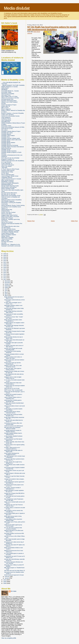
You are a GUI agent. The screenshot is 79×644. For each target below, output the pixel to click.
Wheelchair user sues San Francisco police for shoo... (14, 505)
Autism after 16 (6, 106)
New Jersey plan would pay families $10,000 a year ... (13, 415)
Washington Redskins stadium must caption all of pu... (13, 306)
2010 (5, 580)
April (6, 294)
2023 (5, 259)
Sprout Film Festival (7, 222)
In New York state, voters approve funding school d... (13, 369)
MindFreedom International (9, 187)
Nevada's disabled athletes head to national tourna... (13, 434)
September (8, 286)
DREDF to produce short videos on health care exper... (13, 358)
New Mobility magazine (8, 201)
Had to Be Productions (8, 165)
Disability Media (6, 141)
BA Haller (14, 591)
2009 (5, 582)
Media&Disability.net (7, 184)
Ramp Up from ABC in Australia (10, 216)
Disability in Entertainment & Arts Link (12, 155)
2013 (5, 276)
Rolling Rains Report (7, 218)
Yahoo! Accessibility (7, 239)
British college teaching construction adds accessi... (13, 312)
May (6, 292)
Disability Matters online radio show (11, 140)
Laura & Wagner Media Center (10, 176)
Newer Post (31, 221)
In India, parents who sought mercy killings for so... (13, 462)
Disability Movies (6, 144)
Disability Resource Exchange (10, 145)
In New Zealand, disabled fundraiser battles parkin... (13, 437)
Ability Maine (5, 88)
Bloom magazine (6, 109)
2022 (5, 261)
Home (53, 221)
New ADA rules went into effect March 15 (15, 571)
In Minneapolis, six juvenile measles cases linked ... (13, 409)
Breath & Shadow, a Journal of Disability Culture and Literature (13, 114)
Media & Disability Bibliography (10, 183)
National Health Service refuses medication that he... (12, 412)
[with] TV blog (5, 240)
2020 (5, 264)
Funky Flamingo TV (7, 163)
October (7, 284)
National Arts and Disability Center (11, 196)
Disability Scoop (6, 149)
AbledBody (4, 89)
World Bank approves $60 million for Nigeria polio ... (13, 451)
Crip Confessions (6, 120)
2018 (5, 267)
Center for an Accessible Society (10, 116)
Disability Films (6, 137)
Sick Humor (5, 221)
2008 (5, 583)
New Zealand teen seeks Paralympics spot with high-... (14, 500)
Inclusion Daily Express (8, 170)
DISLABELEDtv (6, 122)
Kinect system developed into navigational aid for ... (12, 454)
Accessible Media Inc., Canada (10, 91)
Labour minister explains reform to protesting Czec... (13, 398)
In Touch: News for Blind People (10, 169)
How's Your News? (7, 166)
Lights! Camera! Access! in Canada (11, 179)
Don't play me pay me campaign (10, 158)
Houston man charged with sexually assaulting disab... (13, 349)
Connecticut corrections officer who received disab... (13, 424)
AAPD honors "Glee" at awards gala (13, 390)
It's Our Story (5, 173)
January (7, 578)
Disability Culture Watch (8, 135)
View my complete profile (9, 638)
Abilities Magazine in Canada (9, 87)
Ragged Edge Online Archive (9, 215)
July (6, 289)
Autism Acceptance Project (9, 105)
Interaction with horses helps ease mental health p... (13, 383)
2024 (5, 257)
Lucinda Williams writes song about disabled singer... (13, 520)
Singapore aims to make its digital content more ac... (13, 378)
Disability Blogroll (6, 134)
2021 (5, 262)
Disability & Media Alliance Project (11, 131)
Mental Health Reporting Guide (10, 186)
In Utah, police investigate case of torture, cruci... (13, 303)
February (7, 577)
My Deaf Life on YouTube (8, 194)
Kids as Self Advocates (8, 175)
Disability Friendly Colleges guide (11, 138)
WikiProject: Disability (7, 237)
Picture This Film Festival (8, 212)
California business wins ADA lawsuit (14, 426)
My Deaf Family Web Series (9, 193)
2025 (5, 255)
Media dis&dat (17, 8)
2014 (5, 274)
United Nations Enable (8, 233)
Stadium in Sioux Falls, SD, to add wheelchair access (13, 366)
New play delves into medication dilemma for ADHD (12, 428)
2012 (5, 278)
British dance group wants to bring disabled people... (13, 517)
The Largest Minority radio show (10, 226)
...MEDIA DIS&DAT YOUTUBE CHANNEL (13, 85)
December (8, 281)
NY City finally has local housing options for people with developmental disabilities (52, 28)
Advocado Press (6, 95)
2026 (5, 254)
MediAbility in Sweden (8, 182)
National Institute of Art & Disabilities (11, 200)
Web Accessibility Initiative (9, 235)
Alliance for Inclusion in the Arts (10, 98)
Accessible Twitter (6, 92)
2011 (5, 279)
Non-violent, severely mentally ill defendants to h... (12, 488)
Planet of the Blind (6, 214)
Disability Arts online (7, 133)
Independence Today (7, 172)
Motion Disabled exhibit (8, 189)
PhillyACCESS (5, 211)
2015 (5, 273)
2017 (5, 269)
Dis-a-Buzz (4, 130)
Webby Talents (5, 236)
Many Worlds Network (8, 180)
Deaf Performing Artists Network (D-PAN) (13, 127)
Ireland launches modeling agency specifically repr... (13, 401)
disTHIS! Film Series (7, 242)
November (8, 283)
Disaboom (4, 156)
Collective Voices (6, 119)
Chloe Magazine (6, 117)
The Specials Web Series (8, 229)
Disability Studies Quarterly (9, 151)
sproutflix (4, 243)
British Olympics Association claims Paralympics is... (13, 320)
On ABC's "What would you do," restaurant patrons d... (12, 448)
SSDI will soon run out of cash (12, 388)
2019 (5, 266)
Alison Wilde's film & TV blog (9, 96)
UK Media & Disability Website (10, 232)
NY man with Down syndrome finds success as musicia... (13, 528)
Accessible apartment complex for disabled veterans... (13, 431)
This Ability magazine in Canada (10, 230)
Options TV (5, 208)
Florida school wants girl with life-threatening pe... (13, 363)
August (7, 287)
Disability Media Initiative (8, 142)
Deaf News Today (6, 126)
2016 (5, 271)
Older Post (74, 221)
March (7, 295)
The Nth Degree (6, 228)
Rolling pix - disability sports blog (11, 219)
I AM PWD (4, 168)
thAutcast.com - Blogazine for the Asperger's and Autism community (11, 245)
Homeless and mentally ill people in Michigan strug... (13, 395)
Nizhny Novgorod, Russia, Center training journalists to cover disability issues (13, 206)
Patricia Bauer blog (7, 209)
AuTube (4, 103)
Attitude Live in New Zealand (9, 102)
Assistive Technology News (9, 101)
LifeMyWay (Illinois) (7, 177)
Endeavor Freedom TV (8, 159)
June (6, 291)
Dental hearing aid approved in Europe (14, 575)
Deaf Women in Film (7, 129)
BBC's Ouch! (5, 108)
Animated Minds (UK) (7, 99)
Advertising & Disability (8, 94)
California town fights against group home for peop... (13, 525)
